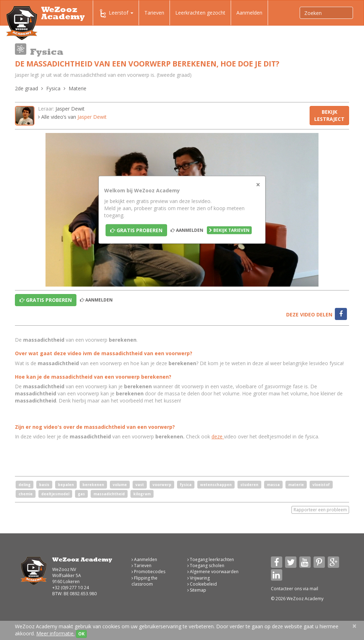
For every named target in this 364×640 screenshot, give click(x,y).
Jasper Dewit (70, 109)
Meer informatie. (55, 633)
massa (273, 485)
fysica (186, 485)
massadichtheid (109, 494)
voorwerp (162, 485)
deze (218, 436)
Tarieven (154, 13)
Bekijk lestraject (329, 115)
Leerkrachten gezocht (200, 13)
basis (44, 485)
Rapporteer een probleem (320, 510)
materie (296, 485)
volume (120, 485)
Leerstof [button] (116, 14)
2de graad (26, 88)
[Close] (258, 185)
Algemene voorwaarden (213, 572)
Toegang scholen (206, 566)
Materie (77, 88)
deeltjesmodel (55, 494)
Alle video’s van (72, 117)
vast (140, 485)
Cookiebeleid (202, 584)
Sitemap (197, 590)
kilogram (142, 494)
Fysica (53, 88)
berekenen (93, 485)
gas (81, 494)
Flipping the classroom (144, 581)
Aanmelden (249, 13)
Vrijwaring (199, 578)
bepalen (66, 485)
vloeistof (321, 485)
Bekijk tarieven (229, 230)
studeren (249, 485)
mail (314, 589)
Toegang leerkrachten (211, 559)
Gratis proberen (136, 230)
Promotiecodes (148, 572)
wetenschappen (216, 485)
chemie (26, 494)
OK (81, 634)
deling (25, 485)
